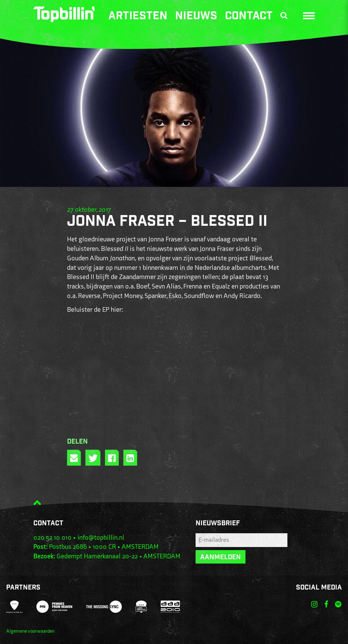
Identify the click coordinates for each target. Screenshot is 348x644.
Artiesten (138, 17)
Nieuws (196, 17)
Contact (249, 17)
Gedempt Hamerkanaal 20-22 (97, 556)
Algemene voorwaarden (30, 631)
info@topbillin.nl (101, 538)
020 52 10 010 (52, 538)
